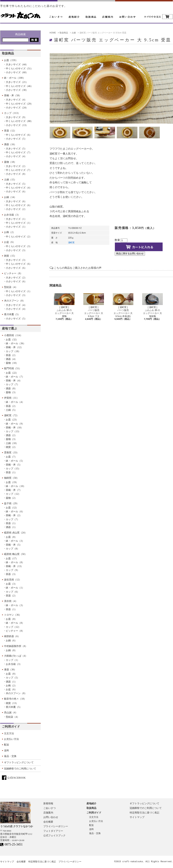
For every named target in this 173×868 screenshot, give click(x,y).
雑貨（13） (12, 703)
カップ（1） (13, 660)
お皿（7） (11, 457)
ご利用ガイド (11, 727)
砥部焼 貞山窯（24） (16, 533)
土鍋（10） (12, 443)
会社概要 (48, 822)
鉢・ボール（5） (15, 461)
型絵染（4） (11, 287)
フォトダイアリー (53, 831)
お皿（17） (12, 558)
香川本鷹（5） (12, 314)
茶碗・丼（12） (14, 347)
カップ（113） (12, 113)
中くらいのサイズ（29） (19, 104)
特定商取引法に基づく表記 (144, 813)
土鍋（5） (11, 410)
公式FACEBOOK (16, 778)
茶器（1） (11, 472)
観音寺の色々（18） (15, 699)
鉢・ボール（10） (16, 486)
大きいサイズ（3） (16, 260)
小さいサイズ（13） (17, 125)
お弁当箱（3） (12, 215)
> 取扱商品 (63, 33)
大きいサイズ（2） (16, 166)
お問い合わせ (51, 817)
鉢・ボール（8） (15, 562)
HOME (53, 33)
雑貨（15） (10, 256)
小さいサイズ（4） (16, 156)
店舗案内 (48, 813)
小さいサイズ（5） (16, 139)
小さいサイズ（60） (17, 72)
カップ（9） (13, 570)
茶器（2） (11, 355)
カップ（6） (13, 592)
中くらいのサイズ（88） (19, 121)
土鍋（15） (10, 180)
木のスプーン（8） (15, 301)
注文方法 (9, 733)
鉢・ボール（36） (16, 343)
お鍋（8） (11, 650)
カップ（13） (13, 431)
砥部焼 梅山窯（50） (16, 554)
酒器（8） (11, 388)
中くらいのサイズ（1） (19, 223)
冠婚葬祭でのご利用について (20, 769)
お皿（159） (11, 60)
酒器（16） (10, 144)
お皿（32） (12, 339)
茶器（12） (10, 131)
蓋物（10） (12, 363)
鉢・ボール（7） (15, 377)
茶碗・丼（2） (14, 515)
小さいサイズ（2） (16, 209)
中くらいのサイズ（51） (19, 68)
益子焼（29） (11, 503)
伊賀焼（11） (11, 398)
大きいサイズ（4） (16, 100)
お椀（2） (10, 232)
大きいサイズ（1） (16, 219)
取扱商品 (91, 808)
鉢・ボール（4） (15, 402)
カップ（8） (13, 549)
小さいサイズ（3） (16, 250)
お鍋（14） (10, 197)
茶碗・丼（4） (14, 380)
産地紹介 (91, 803)
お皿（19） (12, 482)
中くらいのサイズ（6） (19, 135)
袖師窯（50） (11, 478)
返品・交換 (10, 756)
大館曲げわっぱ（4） (16, 656)
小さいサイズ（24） (17, 108)
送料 (7, 750)
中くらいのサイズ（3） (19, 246)
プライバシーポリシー (56, 826)
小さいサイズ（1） (16, 227)
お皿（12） (12, 508)
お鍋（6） (11, 640)
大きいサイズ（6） (16, 201)
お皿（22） (12, 373)
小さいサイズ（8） (16, 174)
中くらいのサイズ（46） (19, 86)
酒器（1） (11, 527)
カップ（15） (13, 468)
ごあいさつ (50, 808)
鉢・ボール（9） (15, 424)
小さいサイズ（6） (16, 191)
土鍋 (74, 33)
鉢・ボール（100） (15, 78)
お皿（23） (12, 420)
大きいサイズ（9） (16, 117)
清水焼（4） (11, 601)
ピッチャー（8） (13, 273)
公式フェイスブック (54, 835)
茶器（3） (11, 574)
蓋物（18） (10, 162)
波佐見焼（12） (13, 580)
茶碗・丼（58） (13, 95)
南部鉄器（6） (12, 636)
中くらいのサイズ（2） (19, 237)
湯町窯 (71, 243)
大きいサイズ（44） (17, 64)
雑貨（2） (11, 447)
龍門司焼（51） (13, 368)
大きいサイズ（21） (17, 82)
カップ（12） (13, 494)
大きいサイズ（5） (16, 149)
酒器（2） (11, 435)
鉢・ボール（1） (15, 588)
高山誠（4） (11, 712)
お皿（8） (11, 537)
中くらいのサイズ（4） (19, 188)
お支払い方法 (11, 739)
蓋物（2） (11, 498)
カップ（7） (13, 384)
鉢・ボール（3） (15, 541)
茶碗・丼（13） (14, 566)
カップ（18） (13, 351)
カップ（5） (13, 678)
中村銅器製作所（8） (16, 646)
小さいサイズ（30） (17, 90)
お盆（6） (10, 242)
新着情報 (48, 803)
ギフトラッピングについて (19, 762)
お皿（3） (11, 584)
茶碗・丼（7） (14, 490)
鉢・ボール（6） (15, 511)
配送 (7, 745)
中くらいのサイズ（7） (19, 152)
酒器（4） (11, 359)
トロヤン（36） (13, 615)
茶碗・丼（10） (14, 427)
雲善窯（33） (11, 452)
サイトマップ (137, 817)
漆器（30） (10, 669)
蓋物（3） (11, 392)
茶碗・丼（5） (14, 465)
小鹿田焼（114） (13, 335)
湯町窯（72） (11, 415)
